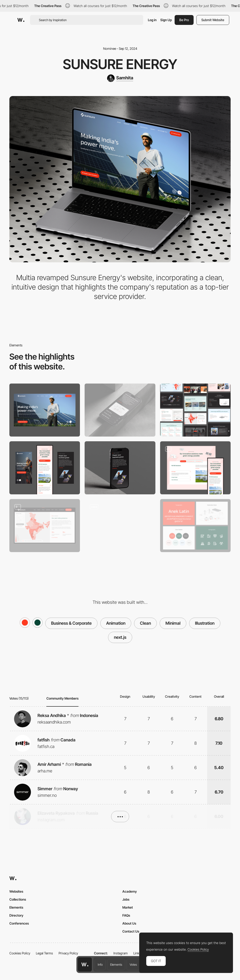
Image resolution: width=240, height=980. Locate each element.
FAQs (126, 915)
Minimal (173, 623)
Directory (16, 915)
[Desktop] (45, 410)
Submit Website (213, 20)
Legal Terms (44, 953)
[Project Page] (45, 526)
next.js (120, 637)
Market (128, 907)
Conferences (19, 923)
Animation (116, 623)
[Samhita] (120, 78)
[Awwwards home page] (85, 965)
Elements (116, 965)
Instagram (121, 953)
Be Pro (184, 20)
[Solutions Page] (195, 468)
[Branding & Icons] (195, 526)
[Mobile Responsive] (45, 468)
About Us (129, 923)
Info (100, 965)
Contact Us (131, 931)
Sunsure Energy (120, 64)
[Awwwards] (21, 20)
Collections (18, 899)
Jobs (126, 899)
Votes (133, 965)
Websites (16, 891)
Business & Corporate (71, 623)
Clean (145, 623)
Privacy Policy (68, 953)
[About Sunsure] (120, 468)
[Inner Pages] (195, 410)
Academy (130, 891)
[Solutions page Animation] (120, 526)
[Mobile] (120, 410)
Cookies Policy (20, 953)
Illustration (205, 623)
